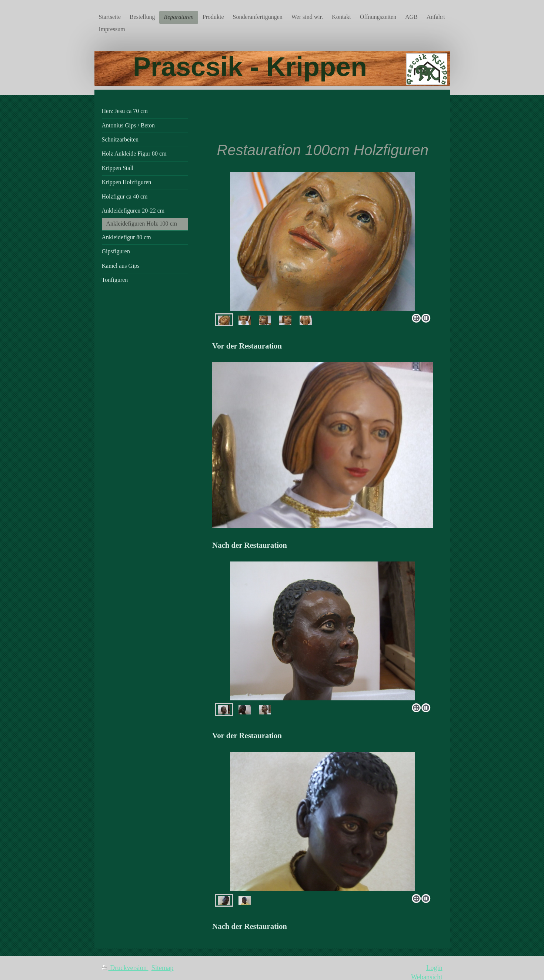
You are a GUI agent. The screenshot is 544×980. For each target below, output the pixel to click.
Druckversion (125, 968)
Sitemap (163, 968)
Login (434, 968)
